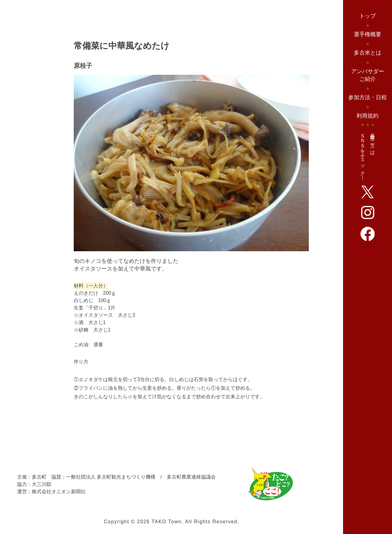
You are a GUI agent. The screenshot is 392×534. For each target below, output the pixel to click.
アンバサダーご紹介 (368, 75)
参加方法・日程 (368, 97)
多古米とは (368, 53)
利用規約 (368, 116)
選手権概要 (368, 34)
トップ (368, 16)
